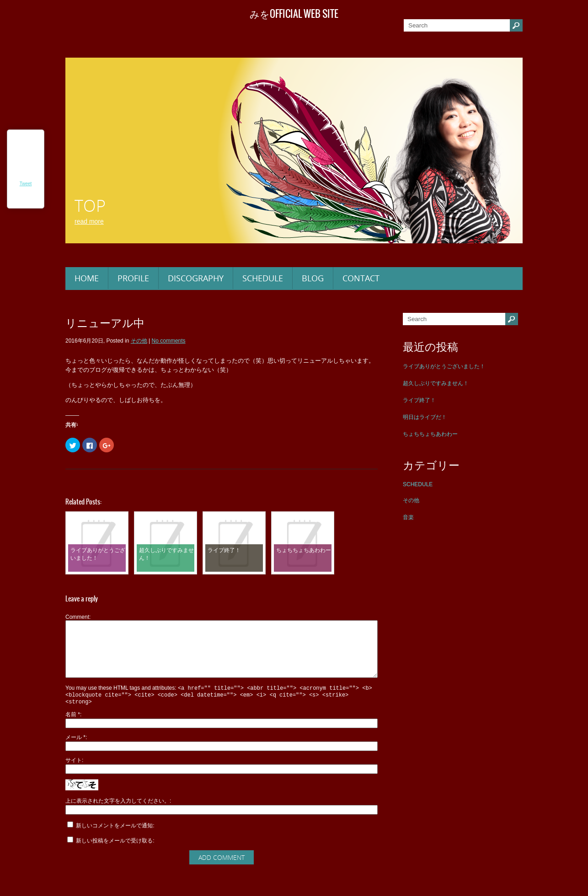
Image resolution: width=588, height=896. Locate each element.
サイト (74, 774)
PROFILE (133, 278)
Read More (89, 221)
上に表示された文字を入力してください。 (118, 815)
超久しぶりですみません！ (436, 383)
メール (75, 751)
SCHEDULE (263, 278)
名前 (73, 728)
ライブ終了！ (419, 400)
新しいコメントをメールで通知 (114, 839)
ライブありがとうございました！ (444, 366)
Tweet (26, 184)
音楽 (408, 517)
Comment (77, 617)
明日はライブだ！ (425, 417)
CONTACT (361, 278)
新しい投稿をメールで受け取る (114, 854)
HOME (87, 278)
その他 (411, 500)
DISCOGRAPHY (196, 278)
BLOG (313, 278)
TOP (90, 206)
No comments (169, 341)
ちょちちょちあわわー (430, 434)
